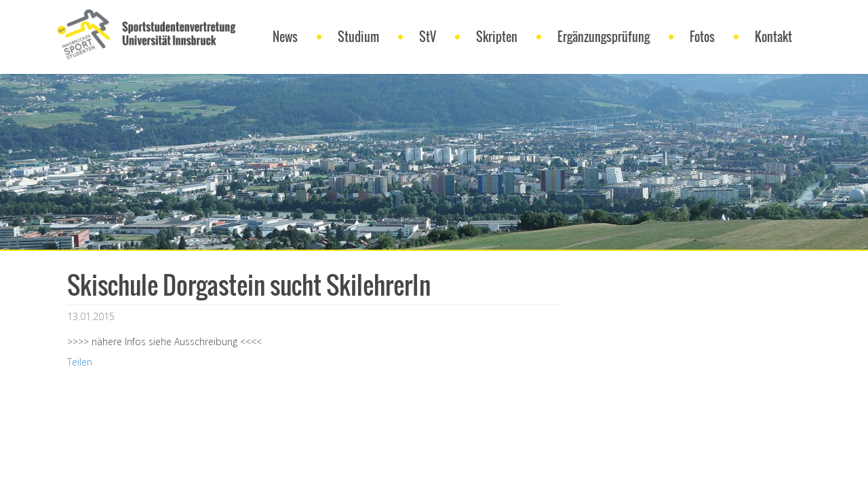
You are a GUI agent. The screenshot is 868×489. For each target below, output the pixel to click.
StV (428, 37)
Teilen (80, 362)
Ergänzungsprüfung (604, 37)
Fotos (702, 37)
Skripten (497, 37)
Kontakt (773, 37)
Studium (358, 37)
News (285, 37)
